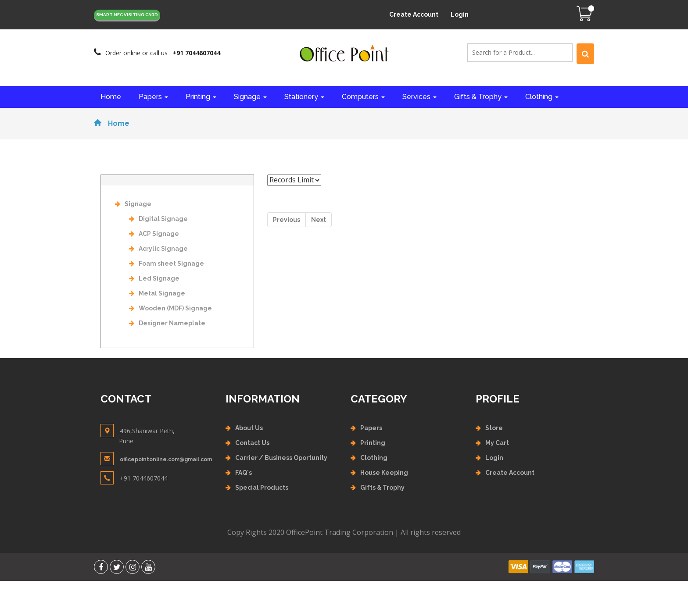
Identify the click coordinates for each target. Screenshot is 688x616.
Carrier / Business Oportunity (281, 458)
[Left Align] (585, 54)
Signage (250, 97)
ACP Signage (154, 234)
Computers (363, 97)
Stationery (304, 97)
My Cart (497, 443)
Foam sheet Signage (167, 263)
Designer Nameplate (167, 323)
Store (494, 428)
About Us (249, 428)
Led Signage (154, 278)
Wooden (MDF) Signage (170, 308)
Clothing (542, 97)
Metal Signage (157, 293)
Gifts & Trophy (481, 97)
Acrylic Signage (158, 249)
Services (419, 97)
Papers (153, 97)
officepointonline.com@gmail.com (166, 459)
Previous (287, 220)
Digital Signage (158, 219)
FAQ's (244, 473)
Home (111, 97)
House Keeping (384, 473)
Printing (201, 97)
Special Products (262, 488)
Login (460, 14)
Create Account (414, 14)
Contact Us (252, 443)
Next (319, 220)
